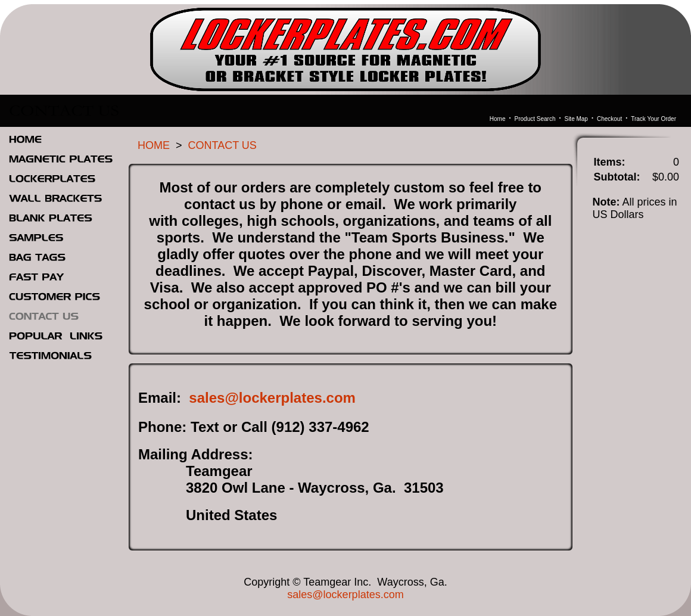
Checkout (609, 119)
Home (498, 119)
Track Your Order (653, 119)
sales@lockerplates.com (272, 398)
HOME (154, 145)
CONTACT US (222, 145)
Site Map (576, 119)
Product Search (535, 119)
